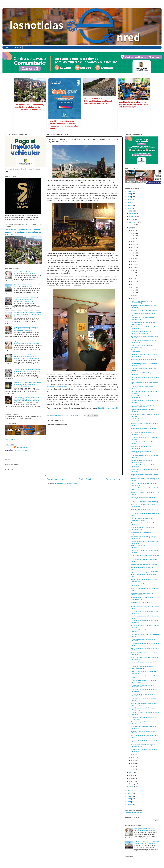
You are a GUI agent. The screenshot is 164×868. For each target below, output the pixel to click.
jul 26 (133, 244)
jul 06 (133, 755)
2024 (129, 197)
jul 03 (133, 763)
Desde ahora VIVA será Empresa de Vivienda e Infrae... (142, 686)
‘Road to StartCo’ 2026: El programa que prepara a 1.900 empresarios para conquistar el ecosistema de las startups (27, 399)
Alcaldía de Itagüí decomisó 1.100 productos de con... (142, 568)
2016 (129, 796)
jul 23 (133, 253)
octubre (132, 219)
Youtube (18, 47)
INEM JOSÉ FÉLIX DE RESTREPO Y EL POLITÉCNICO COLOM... (144, 406)
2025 (129, 194)
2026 (129, 191)
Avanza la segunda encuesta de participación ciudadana (141, 332)
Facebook (8, 47)
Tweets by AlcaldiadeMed (133, 812)
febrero (132, 784)
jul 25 (133, 247)
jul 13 (133, 281)
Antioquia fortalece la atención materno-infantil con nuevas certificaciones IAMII (26, 343)
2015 (129, 799)
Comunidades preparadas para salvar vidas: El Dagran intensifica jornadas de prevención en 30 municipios (26, 329)
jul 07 (133, 299)
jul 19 (133, 264)
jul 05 (133, 758)
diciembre (133, 213)
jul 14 (133, 279)
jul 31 (133, 230)
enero (131, 787)
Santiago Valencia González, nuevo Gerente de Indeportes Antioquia (25, 273)
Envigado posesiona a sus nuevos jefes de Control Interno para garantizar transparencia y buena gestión (27, 300)
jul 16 (133, 273)
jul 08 (133, 296)
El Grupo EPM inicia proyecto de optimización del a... (141, 519)
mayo (131, 775)
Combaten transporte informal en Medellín (144, 310)
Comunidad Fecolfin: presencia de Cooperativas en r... (142, 668)
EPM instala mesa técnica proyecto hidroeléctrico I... (142, 695)
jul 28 (133, 239)
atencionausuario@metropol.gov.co (60, 387)
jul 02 (133, 766)
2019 (129, 211)
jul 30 (133, 233)
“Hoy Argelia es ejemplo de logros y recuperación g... (142, 302)
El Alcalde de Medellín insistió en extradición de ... (141, 452)
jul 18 (133, 267)
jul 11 (133, 287)
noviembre (133, 216)
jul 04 (133, 760)
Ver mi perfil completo (21, 450)
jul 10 (133, 290)
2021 (129, 205)
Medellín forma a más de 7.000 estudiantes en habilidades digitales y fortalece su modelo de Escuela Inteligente (28, 384)
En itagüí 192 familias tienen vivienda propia (145, 502)
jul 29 (133, 236)
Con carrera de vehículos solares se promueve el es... (142, 434)
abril (131, 778)
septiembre (133, 222)
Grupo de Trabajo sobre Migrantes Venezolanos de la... (142, 594)
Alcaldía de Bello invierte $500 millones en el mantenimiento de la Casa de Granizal (27, 370)
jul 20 (133, 262)
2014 (129, 802)
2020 (129, 208)
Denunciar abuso (12, 440)
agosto (132, 225)
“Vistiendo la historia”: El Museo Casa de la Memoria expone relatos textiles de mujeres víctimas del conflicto (28, 314)
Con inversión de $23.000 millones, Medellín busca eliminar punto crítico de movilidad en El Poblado (29, 107)
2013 (129, 805)
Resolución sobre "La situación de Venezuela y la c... (142, 598)
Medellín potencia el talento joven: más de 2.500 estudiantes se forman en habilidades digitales (134, 104)
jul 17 (133, 270)
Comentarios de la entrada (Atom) (67, 484)
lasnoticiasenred (22, 447)
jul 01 (133, 769)
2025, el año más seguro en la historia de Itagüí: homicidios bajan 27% (27, 286)
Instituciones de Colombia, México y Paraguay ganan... (142, 709)
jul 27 (133, 242)
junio (131, 773)
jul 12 (133, 284)
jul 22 (133, 256)
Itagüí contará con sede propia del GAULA (144, 572)
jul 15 (133, 276)
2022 (129, 202)
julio (131, 228)
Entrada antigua (113, 479)
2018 (129, 790)
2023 (129, 200)
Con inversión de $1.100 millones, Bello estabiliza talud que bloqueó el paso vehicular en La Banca (99, 101)
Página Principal (86, 479)
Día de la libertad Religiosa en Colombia (144, 564)
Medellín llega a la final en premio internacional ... (142, 461)
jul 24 (133, 250)
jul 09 (133, 293)
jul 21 (133, 259)
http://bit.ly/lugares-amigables (109, 408)
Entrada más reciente (57, 479)
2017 (129, 793)
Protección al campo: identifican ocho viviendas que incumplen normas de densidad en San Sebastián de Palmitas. (27, 357)
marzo (131, 781)
